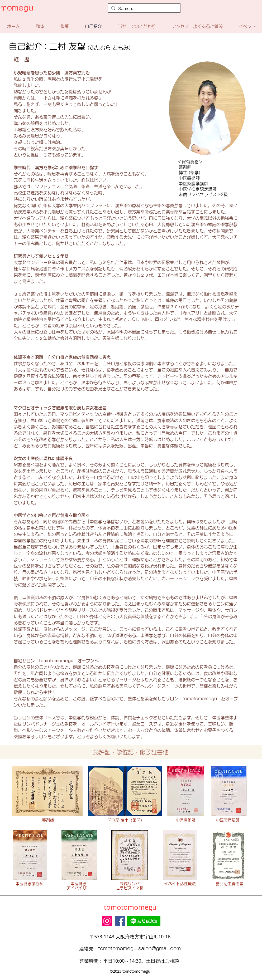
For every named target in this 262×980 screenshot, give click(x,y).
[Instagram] (107, 921)
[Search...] (144, 9)
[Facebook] (120, 921)
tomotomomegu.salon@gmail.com (139, 948)
